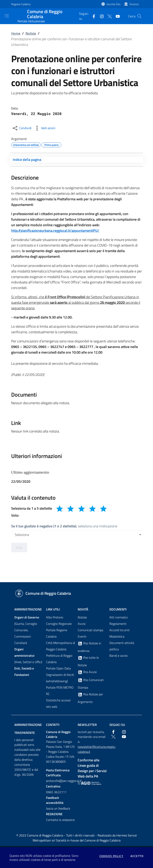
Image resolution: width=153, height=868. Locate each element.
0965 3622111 (56, 792)
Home (16, 33)
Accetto (137, 856)
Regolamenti (118, 624)
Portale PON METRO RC (60, 691)
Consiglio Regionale (59, 624)
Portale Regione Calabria (57, 633)
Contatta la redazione (60, 820)
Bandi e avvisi (118, 656)
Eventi (82, 636)
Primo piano (51, 144)
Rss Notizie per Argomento (90, 698)
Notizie (31, 33)
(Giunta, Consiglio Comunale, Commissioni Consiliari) (27, 630)
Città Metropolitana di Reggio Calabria (60, 646)
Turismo (134, 4)
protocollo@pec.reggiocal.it (61, 781)
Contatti (53, 725)
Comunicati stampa (90, 630)
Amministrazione (28, 609)
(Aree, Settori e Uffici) (28, 656)
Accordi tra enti (119, 630)
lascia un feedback (58, 808)
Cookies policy (111, 856)
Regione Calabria (21, 4)
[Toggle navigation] (7, 16)
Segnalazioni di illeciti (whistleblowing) (60, 678)
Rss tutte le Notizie (88, 661)
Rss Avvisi (87, 672)
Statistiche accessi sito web (58, 703)
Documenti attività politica (122, 646)
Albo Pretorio (55, 617)
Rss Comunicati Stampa (91, 684)
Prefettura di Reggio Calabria (59, 659)
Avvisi (82, 624)
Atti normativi (119, 617)
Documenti (118, 609)
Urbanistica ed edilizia (26, 144)
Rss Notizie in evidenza (89, 647)
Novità (83, 609)
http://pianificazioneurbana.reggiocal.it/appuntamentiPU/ (55, 231)
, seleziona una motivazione (64, 526)
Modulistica (117, 636)
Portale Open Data (58, 668)
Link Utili (53, 609)
